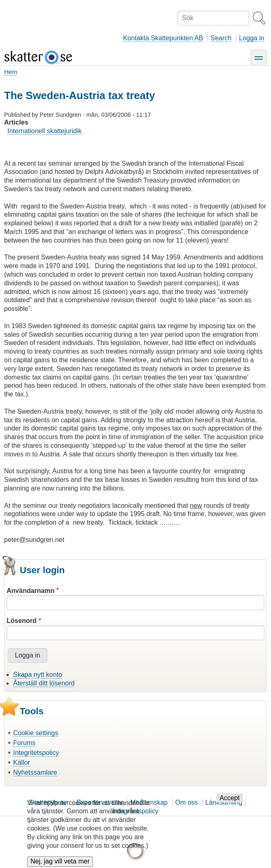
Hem (11, 72)
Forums (24, 743)
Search (221, 38)
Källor (22, 763)
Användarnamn (30, 591)
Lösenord (22, 621)
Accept (230, 804)
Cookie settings (36, 733)
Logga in (251, 38)
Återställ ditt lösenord (44, 683)
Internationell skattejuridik (45, 131)
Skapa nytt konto (38, 675)
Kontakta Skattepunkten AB (163, 38)
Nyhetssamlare (35, 772)
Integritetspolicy (36, 753)
